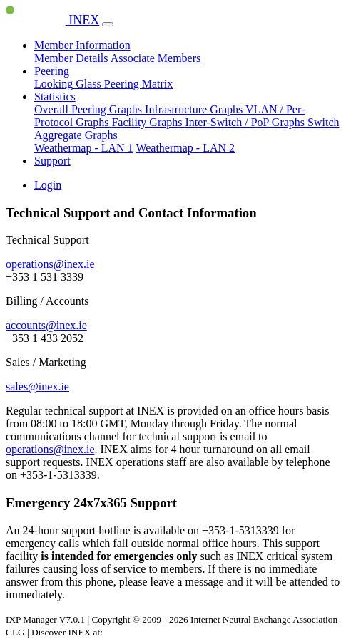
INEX (52, 20)
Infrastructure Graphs (195, 109)
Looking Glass (69, 84)
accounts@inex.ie (46, 325)
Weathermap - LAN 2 (185, 148)
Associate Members (156, 58)
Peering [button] (52, 71)
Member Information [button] (82, 45)
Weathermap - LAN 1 (84, 148)
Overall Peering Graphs (90, 109)
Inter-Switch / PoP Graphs (247, 122)
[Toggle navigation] (108, 24)
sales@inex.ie (37, 386)
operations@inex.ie (50, 264)
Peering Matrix (138, 84)
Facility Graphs (148, 122)
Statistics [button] (55, 97)
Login (48, 185)
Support (52, 161)
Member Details (72, 58)
